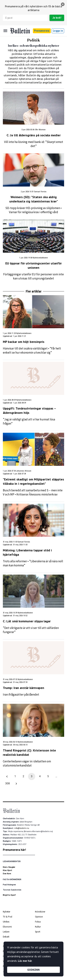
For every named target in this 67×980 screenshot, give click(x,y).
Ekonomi (7, 927)
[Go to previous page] (7, 776)
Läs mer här (25, 961)
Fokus (38, 922)
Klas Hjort (8, 870)
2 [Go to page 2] (23, 776)
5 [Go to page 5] (48, 776)
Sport (38, 932)
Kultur (38, 927)
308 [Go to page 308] (8, 784)
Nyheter (7, 912)
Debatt (6, 937)
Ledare (6, 932)
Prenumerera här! (14, 850)
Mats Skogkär (9, 867)
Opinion (39, 917)
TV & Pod (8, 917)
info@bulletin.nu (22, 828)
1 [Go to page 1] (15, 776)
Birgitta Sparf (9, 895)
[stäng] (63, 4)
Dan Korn (7, 874)
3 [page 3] (32, 776)
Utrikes (6, 922)
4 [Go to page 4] (40, 776)
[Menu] (5, 31)
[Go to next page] (16, 784)
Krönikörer (40, 912)
